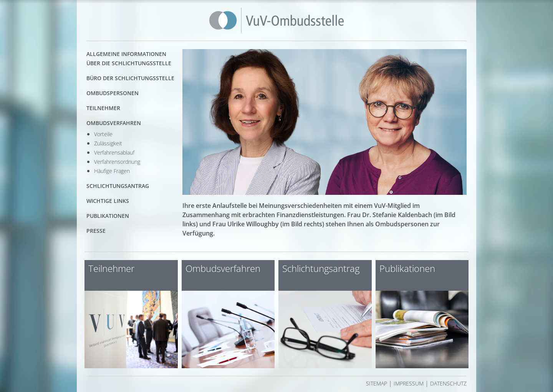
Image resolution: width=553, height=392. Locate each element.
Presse (96, 231)
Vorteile (103, 134)
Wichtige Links (108, 201)
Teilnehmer (103, 108)
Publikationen (108, 216)
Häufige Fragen (112, 171)
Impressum (409, 383)
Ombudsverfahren (114, 123)
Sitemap (377, 383)
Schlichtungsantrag (118, 186)
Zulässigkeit (108, 143)
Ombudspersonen (113, 93)
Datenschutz (448, 383)
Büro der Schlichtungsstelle (130, 78)
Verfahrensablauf (114, 152)
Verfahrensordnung (117, 162)
